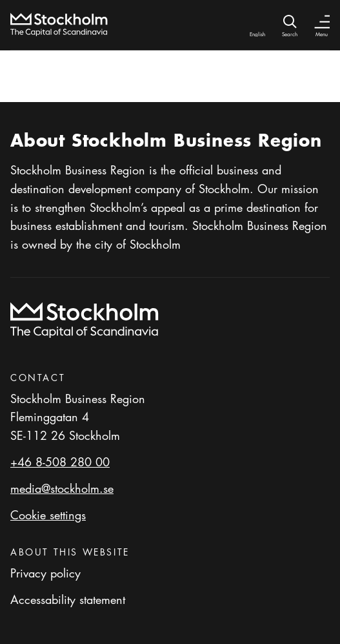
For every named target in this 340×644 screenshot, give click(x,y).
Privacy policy (45, 573)
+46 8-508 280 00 (60, 462)
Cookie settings (48, 515)
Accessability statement (68, 599)
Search (290, 34)
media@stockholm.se (62, 488)
